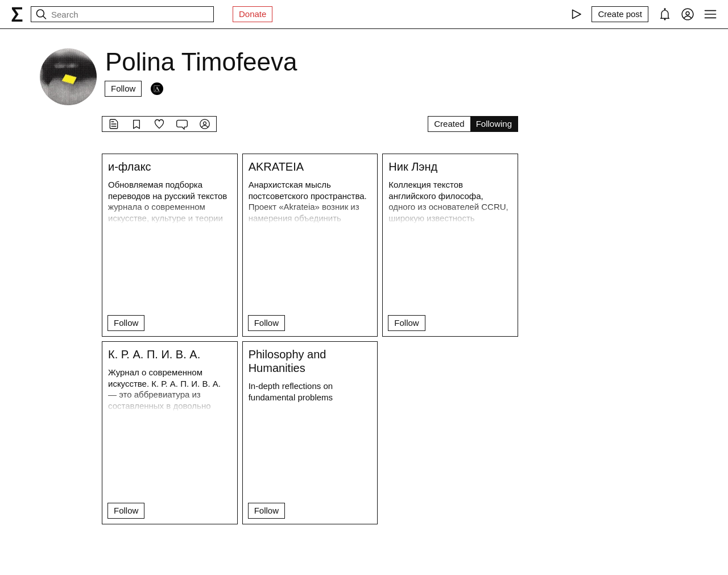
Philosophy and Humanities (288, 361)
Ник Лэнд (413, 167)
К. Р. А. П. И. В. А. (154, 354)
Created (449, 124)
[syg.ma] (17, 14)
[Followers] (157, 89)
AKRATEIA (276, 167)
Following (494, 124)
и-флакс (130, 167)
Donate (253, 14)
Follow (123, 88)
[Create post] (620, 14)
